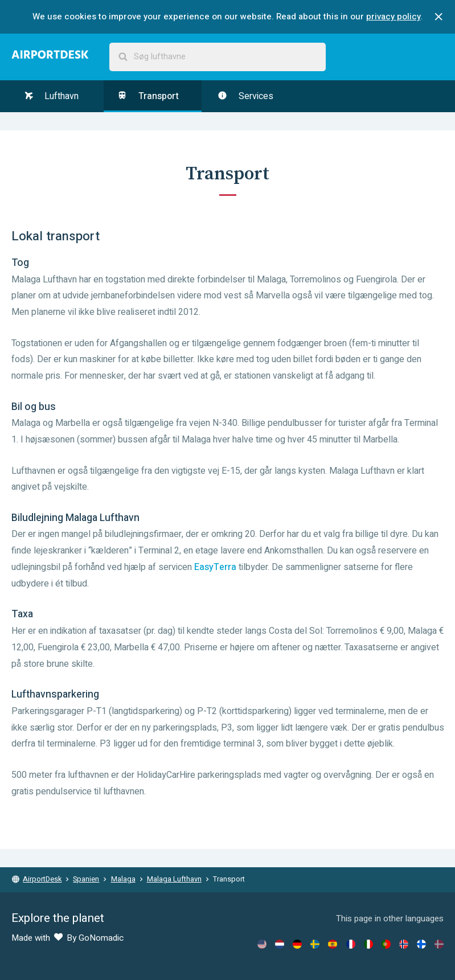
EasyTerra (215, 567)
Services (245, 96)
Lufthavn (52, 96)
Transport (148, 96)
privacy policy (393, 17)
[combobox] (218, 57)
